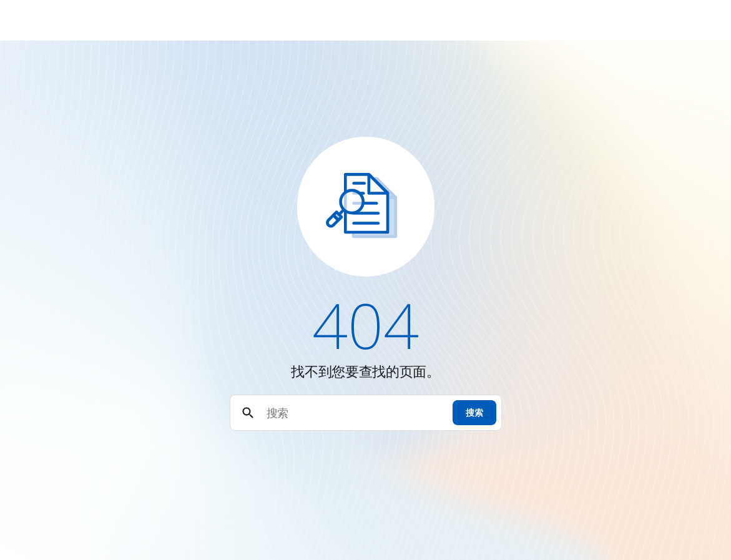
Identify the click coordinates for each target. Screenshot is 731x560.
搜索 (474, 412)
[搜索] (354, 413)
